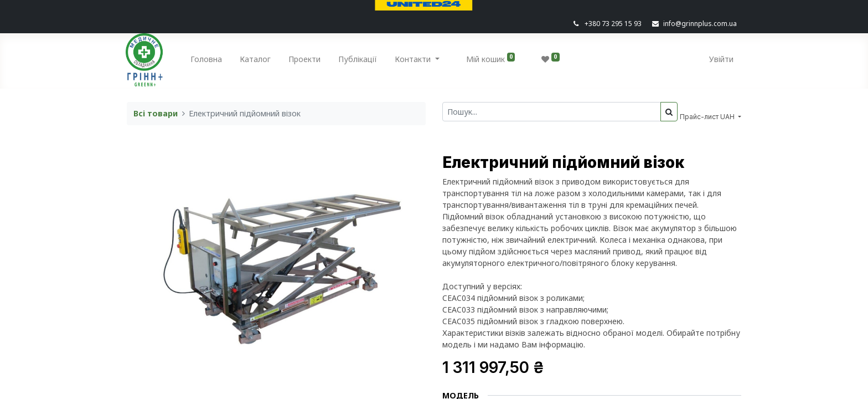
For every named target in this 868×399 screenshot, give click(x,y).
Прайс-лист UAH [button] (708, 117)
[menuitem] (208, 61)
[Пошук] (669, 112)
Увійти (720, 59)
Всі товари (156, 113)
